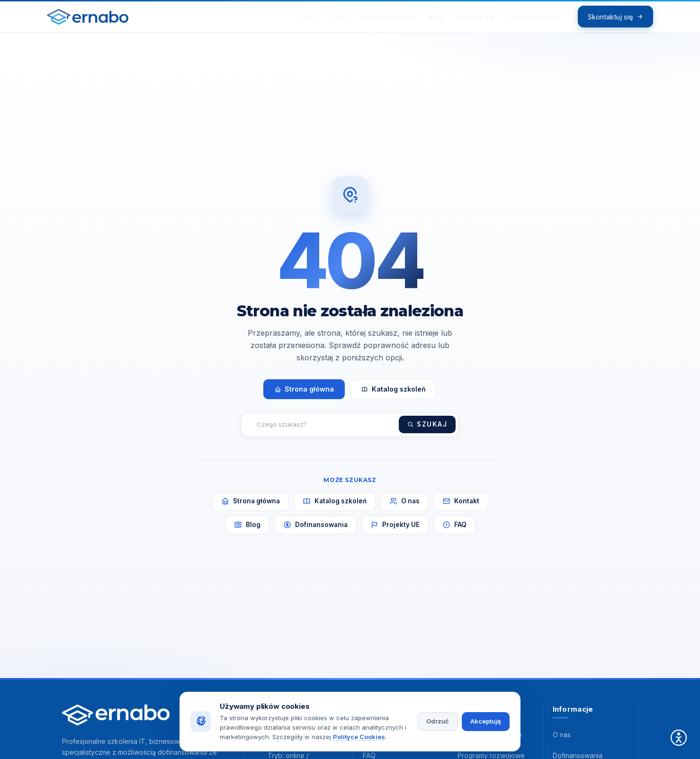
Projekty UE (395, 532)
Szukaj (427, 431)
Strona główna (304, 396)
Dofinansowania (315, 532)
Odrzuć (438, 721)
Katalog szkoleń (394, 396)
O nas (404, 508)
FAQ (454, 532)
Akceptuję (486, 721)
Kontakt (461, 508)
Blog (247, 532)
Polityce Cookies (359, 737)
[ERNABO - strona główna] (96, 20)
